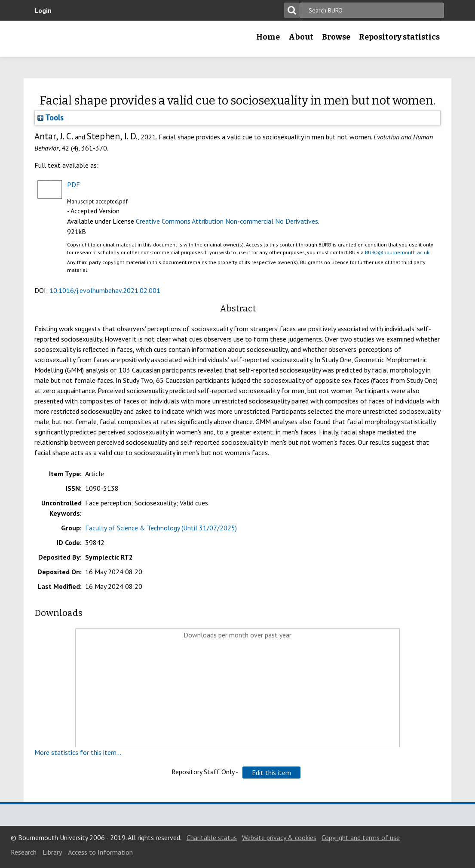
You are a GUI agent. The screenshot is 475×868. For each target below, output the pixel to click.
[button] (271, 773)
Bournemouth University (85, 39)
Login (43, 10)
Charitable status (212, 837)
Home (268, 37)
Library (52, 852)
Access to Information (100, 852)
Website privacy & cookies (279, 837)
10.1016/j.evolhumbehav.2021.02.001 (105, 290)
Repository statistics (399, 37)
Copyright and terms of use (361, 837)
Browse (336, 37)
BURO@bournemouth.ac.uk (397, 252)
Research (24, 852)
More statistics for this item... (78, 752)
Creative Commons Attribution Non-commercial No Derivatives (227, 221)
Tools (51, 117)
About (301, 37)
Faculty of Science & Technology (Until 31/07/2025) (161, 528)
